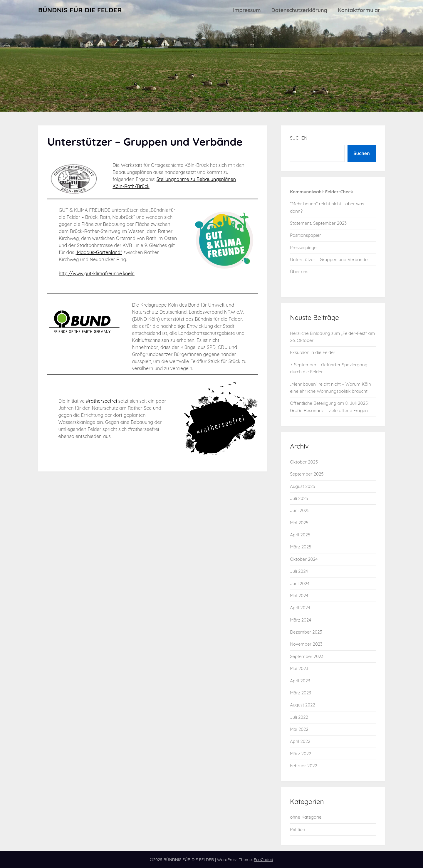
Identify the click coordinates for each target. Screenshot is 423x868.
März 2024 (301, 620)
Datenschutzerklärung (299, 10)
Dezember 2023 (306, 632)
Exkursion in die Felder (313, 352)
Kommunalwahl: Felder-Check (322, 192)
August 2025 (303, 486)
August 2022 (303, 705)
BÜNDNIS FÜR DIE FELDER (80, 10)
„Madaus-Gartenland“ (99, 252)
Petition (298, 829)
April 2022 (300, 741)
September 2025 (307, 474)
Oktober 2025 (304, 462)
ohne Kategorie (306, 817)
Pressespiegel (304, 247)
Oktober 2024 (304, 559)
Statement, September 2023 (318, 223)
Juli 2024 (299, 571)
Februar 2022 (304, 766)
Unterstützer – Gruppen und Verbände (329, 260)
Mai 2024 (299, 596)
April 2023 (300, 681)
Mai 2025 (299, 523)
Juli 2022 (299, 717)
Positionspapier (305, 235)
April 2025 (300, 535)
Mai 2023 (299, 668)
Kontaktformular (359, 10)
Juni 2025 (300, 510)
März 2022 (301, 754)
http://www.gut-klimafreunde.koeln (97, 273)
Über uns (299, 272)
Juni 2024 (300, 584)
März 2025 (301, 547)
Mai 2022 (299, 729)
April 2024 (300, 608)
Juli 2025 (299, 498)
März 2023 (301, 693)
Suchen (299, 138)
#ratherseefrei (101, 401)
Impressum (247, 10)
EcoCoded (263, 859)
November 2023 (306, 644)
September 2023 (307, 656)
